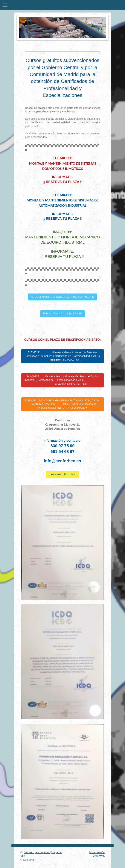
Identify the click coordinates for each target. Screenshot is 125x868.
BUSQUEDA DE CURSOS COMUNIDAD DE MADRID (62, 297)
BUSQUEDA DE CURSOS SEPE (62, 313)
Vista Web (99, 856)
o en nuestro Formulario (63, 474)
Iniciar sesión (97, 852)
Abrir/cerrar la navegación (62, 5)
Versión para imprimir (35, 852)
